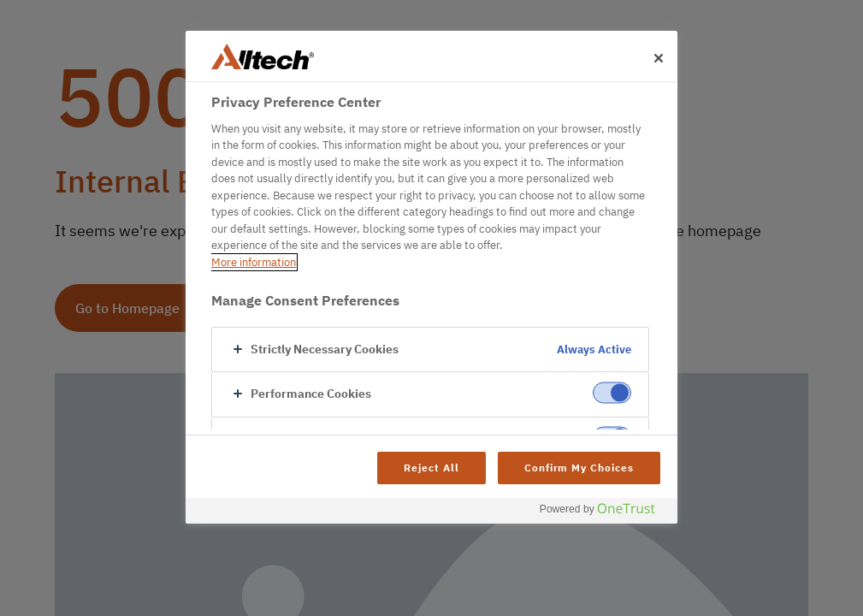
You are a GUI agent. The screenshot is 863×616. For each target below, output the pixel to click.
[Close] (659, 58)
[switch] (612, 393)
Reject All (431, 468)
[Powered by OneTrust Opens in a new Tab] (604, 513)
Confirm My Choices (579, 468)
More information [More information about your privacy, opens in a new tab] (254, 262)
